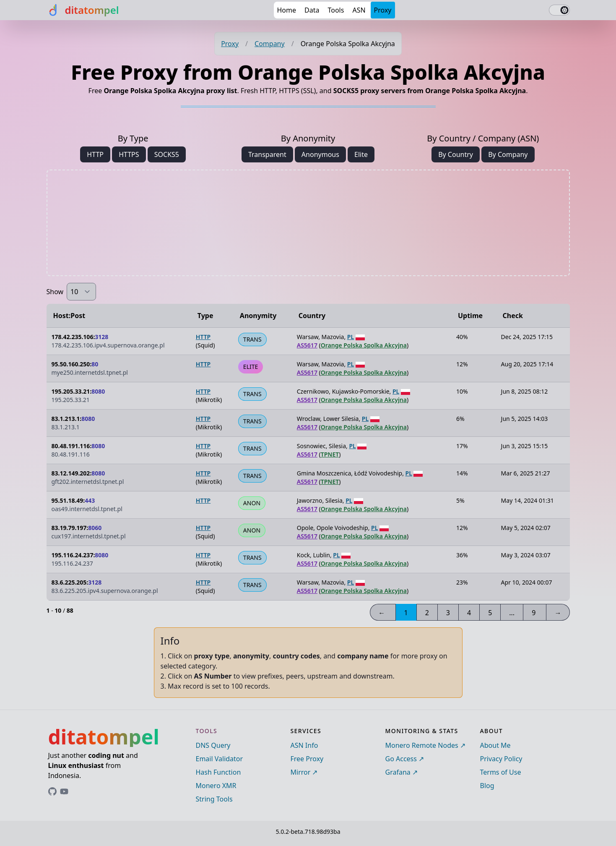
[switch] (559, 10)
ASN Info (304, 745)
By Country (456, 154)
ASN (359, 10)
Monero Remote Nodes (422, 745)
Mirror (301, 772)
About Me (495, 745)
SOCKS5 (167, 154)
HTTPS (129, 154)
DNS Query (213, 745)
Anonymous (320, 154)
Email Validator (220, 759)
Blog (487, 786)
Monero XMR (216, 786)
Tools (336, 10)
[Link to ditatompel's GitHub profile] (52, 791)
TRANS (252, 339)
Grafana (398, 772)
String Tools (214, 799)
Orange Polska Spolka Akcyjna (364, 345)
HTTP (95, 154)
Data (312, 10)
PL (351, 337)
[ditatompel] (83, 10)
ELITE (251, 367)
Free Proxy (307, 759)
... (512, 613)
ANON (252, 503)
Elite (361, 154)
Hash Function (218, 772)
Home (287, 10)
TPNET (330, 454)
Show (55, 292)
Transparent (267, 154)
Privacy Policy (501, 759)
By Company (508, 154)
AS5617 (307, 345)
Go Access (401, 759)
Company (270, 44)
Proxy (383, 10)
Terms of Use (501, 772)
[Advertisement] (308, 223)
